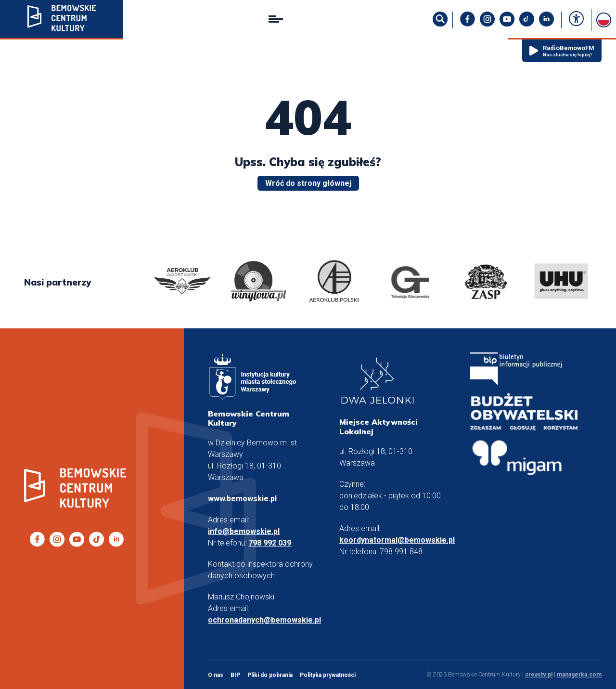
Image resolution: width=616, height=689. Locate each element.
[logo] (183, 282)
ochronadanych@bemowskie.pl (264, 620)
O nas (216, 675)
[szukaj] (440, 24)
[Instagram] (487, 24)
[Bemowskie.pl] (62, 20)
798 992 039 (270, 543)
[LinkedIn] (546, 24)
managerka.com (579, 675)
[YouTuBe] (507, 24)
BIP (235, 675)
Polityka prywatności (328, 675)
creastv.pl (539, 675)
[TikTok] (527, 24)
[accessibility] (576, 19)
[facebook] (468, 24)
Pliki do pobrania (270, 675)
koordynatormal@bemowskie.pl (397, 540)
